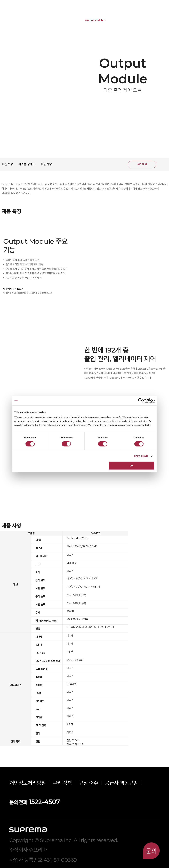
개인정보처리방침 (28, 783)
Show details (141, 456)
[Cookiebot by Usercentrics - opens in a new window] (141, 400)
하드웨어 (44, 20)
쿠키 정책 (62, 783)
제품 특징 (7, 164)
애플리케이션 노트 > (13, 289)
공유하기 (163, 164)
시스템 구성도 (27, 164)
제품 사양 (46, 164)
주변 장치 (67, 20)
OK (132, 466)
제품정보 (21, 20)
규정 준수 (88, 783)
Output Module (94, 20)
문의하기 (142, 164)
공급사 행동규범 (121, 783)
